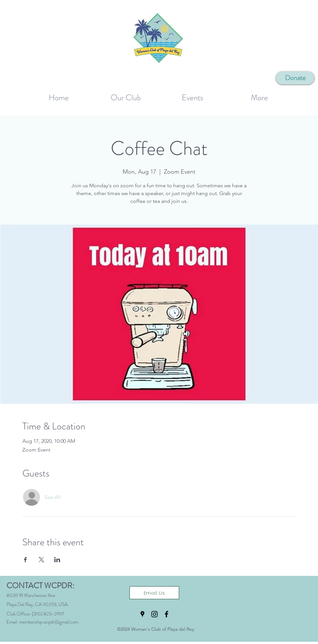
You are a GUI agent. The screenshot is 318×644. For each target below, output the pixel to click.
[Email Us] (154, 593)
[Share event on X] (41, 560)
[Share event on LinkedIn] (57, 560)
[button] (126, 95)
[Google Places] (142, 614)
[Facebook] (166, 614)
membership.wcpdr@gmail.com (49, 622)
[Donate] (295, 78)
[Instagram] (154, 614)
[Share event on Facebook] (25, 560)
